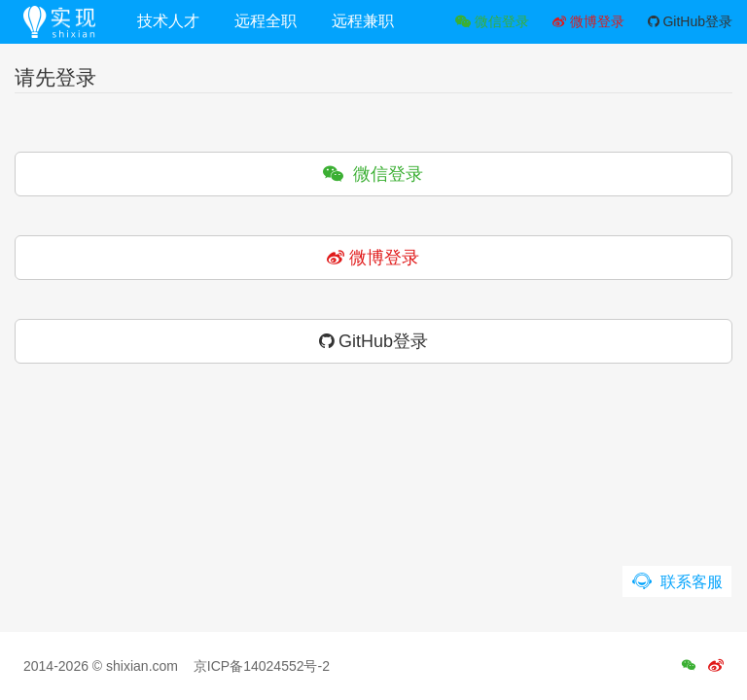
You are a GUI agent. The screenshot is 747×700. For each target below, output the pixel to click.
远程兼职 (363, 21)
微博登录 (588, 21)
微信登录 (492, 21)
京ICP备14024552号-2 (262, 666)
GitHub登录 (690, 21)
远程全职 (266, 21)
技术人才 (168, 21)
